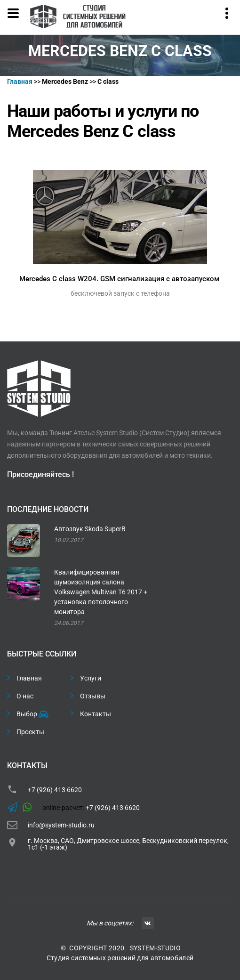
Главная (29, 678)
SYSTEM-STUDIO (156, 948)
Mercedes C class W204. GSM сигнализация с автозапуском (119, 279)
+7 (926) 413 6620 (55, 790)
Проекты (30, 732)
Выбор (32, 714)
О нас (25, 696)
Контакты (96, 714)
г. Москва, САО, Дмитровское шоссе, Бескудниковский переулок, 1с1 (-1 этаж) (128, 844)
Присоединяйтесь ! (40, 474)
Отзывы (93, 696)
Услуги (91, 678)
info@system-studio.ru (61, 825)
